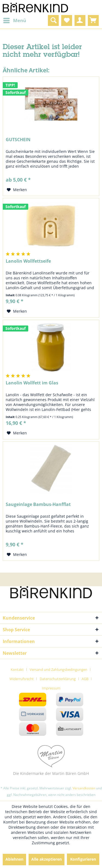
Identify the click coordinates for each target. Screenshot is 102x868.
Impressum (51, 688)
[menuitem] (14, 20)
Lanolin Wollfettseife (28, 261)
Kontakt (17, 669)
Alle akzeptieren (47, 859)
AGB (85, 679)
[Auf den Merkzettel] (17, 190)
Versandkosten (84, 788)
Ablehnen (14, 859)
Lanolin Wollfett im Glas (32, 383)
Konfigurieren (83, 859)
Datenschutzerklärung (58, 679)
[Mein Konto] (80, 20)
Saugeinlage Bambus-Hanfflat (38, 504)
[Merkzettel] (67, 20)
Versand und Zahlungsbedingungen (58, 669)
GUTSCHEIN (18, 140)
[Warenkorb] (93, 20)
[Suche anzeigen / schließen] (53, 20)
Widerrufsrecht (22, 679)
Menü (15, 20)
